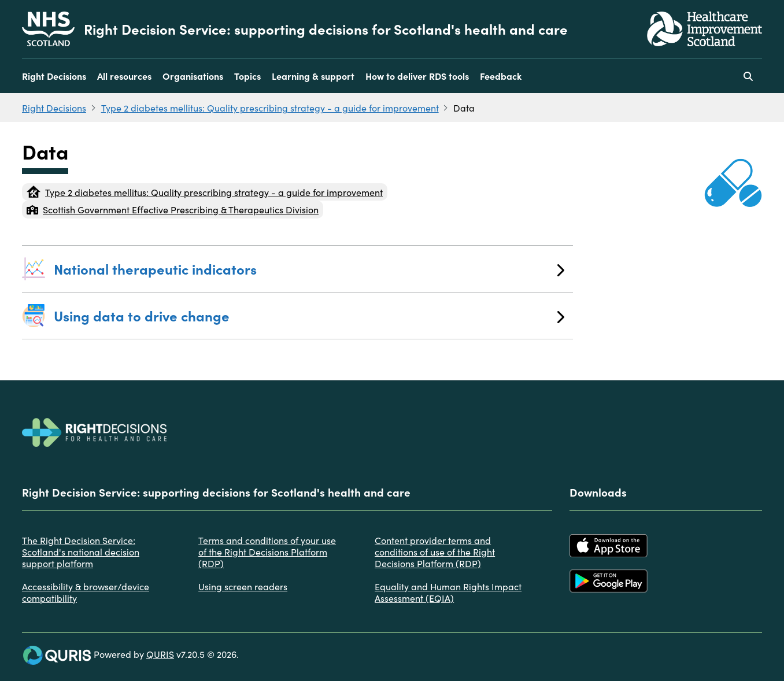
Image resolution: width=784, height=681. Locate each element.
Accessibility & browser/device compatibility (86, 592)
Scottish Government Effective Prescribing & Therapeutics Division (173, 209)
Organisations (193, 76)
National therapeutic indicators (309, 269)
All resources (124, 76)
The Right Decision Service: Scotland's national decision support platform (81, 552)
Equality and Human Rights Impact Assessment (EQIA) (448, 592)
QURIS (160, 654)
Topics (247, 76)
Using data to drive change (309, 315)
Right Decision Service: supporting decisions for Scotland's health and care (326, 29)
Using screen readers (243, 586)
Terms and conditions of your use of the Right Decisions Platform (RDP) (267, 552)
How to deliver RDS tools (417, 76)
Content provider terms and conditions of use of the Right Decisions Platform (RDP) (435, 552)
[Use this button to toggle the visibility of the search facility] (748, 76)
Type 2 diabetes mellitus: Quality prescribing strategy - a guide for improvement (270, 108)
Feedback (501, 76)
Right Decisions (54, 76)
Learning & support (313, 76)
